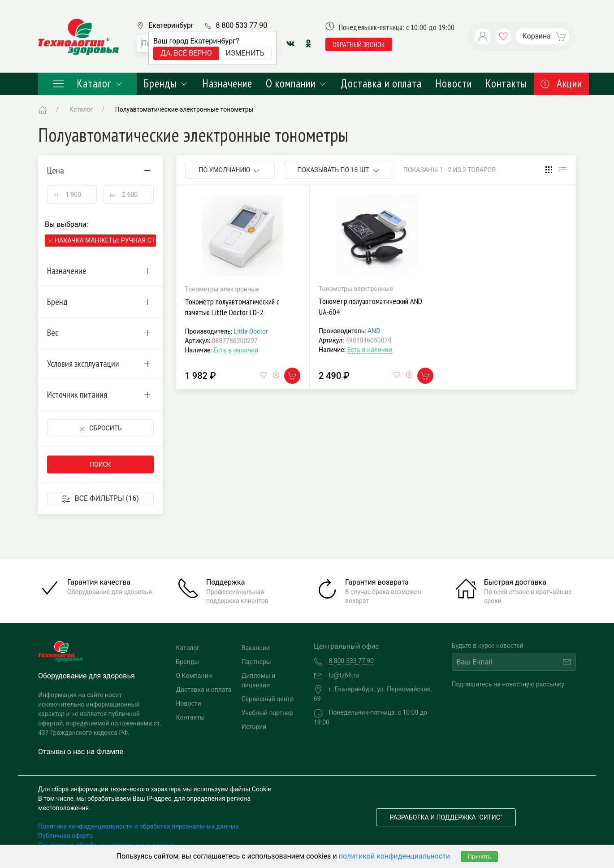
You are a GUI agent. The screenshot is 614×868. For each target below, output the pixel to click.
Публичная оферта (65, 836)
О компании (296, 83)
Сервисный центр (268, 699)
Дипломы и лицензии (259, 680)
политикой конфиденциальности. (396, 856)
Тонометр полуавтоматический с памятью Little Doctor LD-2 (232, 307)
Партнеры (256, 662)
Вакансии (256, 648)
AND (374, 331)
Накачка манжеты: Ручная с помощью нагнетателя (104, 240)
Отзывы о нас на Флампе (81, 752)
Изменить (245, 53)
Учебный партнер (267, 713)
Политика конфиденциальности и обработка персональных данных (138, 826)
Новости (454, 83)
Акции (561, 83)
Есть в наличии (236, 350)
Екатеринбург (171, 25)
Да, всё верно (186, 53)
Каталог (87, 83)
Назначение (227, 83)
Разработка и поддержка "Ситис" (446, 817)
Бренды (166, 83)
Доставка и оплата (381, 83)
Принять (479, 857)
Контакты (506, 83)
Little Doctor (251, 331)
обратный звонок (359, 44)
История (254, 727)
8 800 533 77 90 (241, 25)
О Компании (194, 676)
